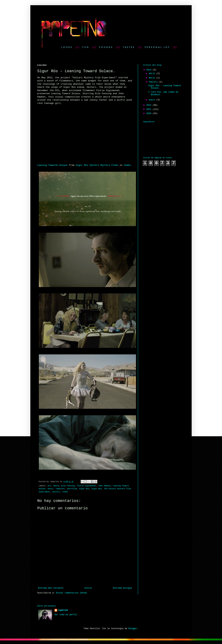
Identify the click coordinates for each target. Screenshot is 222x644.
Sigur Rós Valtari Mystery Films (97, 165)
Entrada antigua (122, 588)
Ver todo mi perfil (66, 615)
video (65, 492)
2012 (150, 105)
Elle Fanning (68, 486)
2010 (150, 114)
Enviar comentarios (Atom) (72, 593)
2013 (150, 70)
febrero (154, 82)
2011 (150, 109)
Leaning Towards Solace (52, 165)
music (50, 489)
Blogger (133, 629)
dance (56, 486)
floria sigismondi (86, 486)
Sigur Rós (97, 489)
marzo (153, 78)
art (49, 486)
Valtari (56, 492)
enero (153, 100)
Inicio (88, 588)
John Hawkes (104, 486)
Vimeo (127, 165)
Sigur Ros (84, 489)
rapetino (60, 489)
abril (153, 74)
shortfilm (72, 489)
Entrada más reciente (51, 588)
